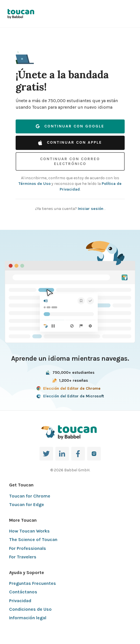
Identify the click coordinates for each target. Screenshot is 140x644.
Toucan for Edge (27, 504)
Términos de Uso (35, 184)
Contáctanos (23, 592)
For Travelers (23, 557)
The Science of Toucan (33, 539)
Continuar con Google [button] (70, 126)
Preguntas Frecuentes (33, 583)
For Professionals (28, 548)
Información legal (28, 618)
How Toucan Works (29, 531)
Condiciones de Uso (30, 609)
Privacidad (20, 601)
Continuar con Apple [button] (70, 143)
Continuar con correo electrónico (70, 161)
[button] (25, 55)
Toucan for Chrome (30, 496)
